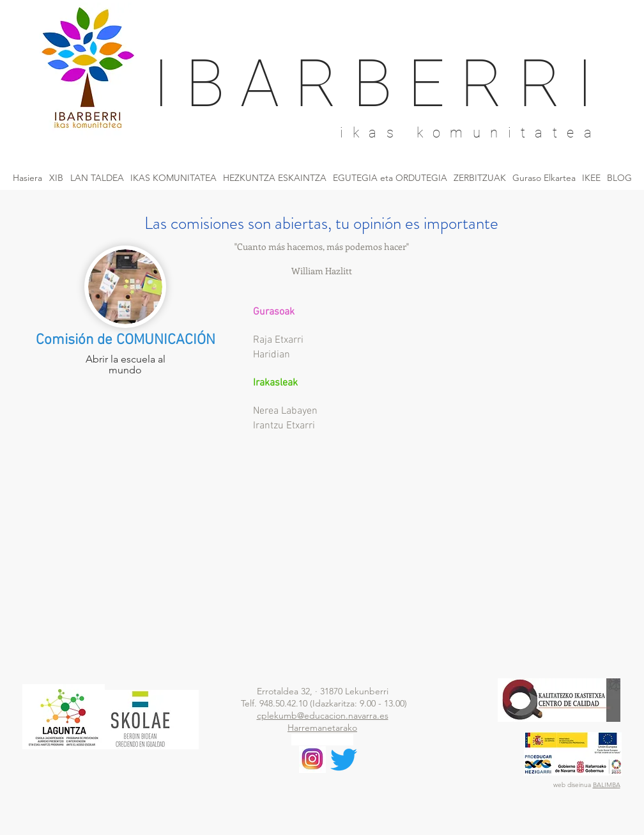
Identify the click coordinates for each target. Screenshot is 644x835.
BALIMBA (607, 785)
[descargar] (312, 760)
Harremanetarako (322, 728)
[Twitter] (344, 760)
